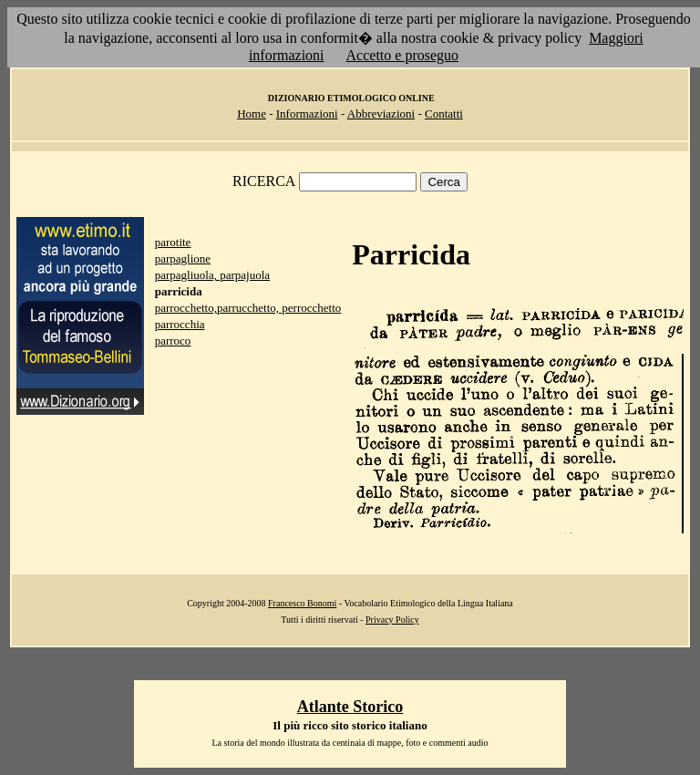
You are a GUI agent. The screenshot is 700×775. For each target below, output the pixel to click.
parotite (173, 242)
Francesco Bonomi (302, 603)
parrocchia (180, 324)
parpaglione (183, 258)
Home (252, 114)
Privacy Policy (392, 620)
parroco (173, 341)
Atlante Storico (350, 707)
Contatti (444, 114)
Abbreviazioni (381, 114)
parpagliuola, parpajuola (212, 275)
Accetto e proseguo (403, 55)
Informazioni (307, 114)
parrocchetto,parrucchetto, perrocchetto (248, 308)
